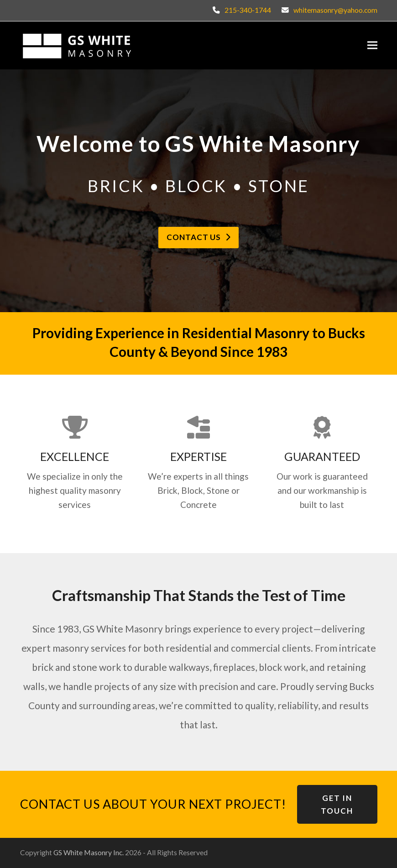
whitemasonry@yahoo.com (335, 10)
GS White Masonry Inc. (89, 852)
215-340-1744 (248, 10)
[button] (372, 45)
